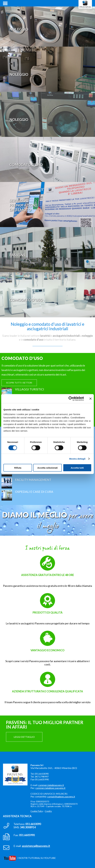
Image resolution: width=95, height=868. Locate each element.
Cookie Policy (37, 811)
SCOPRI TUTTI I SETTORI (19, 383)
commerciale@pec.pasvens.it (50, 788)
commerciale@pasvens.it (51, 785)
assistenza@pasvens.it (36, 846)
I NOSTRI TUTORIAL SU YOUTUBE (37, 858)
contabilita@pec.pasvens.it (61, 796)
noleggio (87, 336)
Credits (48, 811)
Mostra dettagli (77, 459)
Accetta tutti (77, 468)
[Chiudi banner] (90, 399)
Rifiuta (18, 468)
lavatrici (45, 336)
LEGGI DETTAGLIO (24, 737)
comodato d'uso (33, 340)
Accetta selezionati (47, 468)
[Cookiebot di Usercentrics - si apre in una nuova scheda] (71, 399)
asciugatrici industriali (66, 336)
